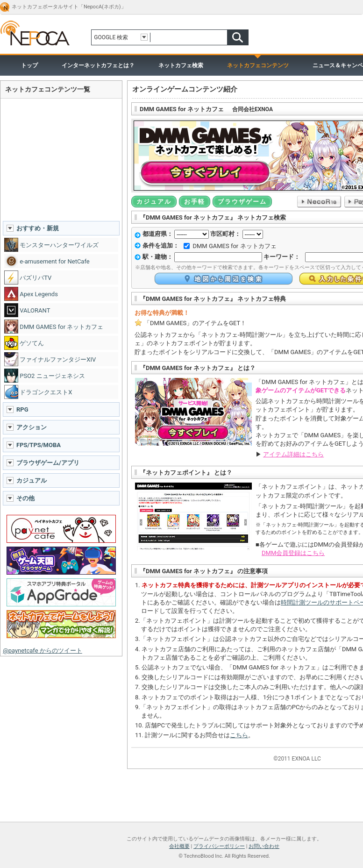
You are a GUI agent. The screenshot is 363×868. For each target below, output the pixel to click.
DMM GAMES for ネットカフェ (234, 246)
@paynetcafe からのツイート (43, 651)
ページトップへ (181, 819)
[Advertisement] (61, 159)
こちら (239, 735)
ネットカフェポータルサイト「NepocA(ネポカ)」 (69, 7)
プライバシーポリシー (219, 846)
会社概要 (179, 846)
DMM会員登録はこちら (293, 553)
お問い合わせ (264, 846)
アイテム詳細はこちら (293, 454)
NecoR (319, 202)
